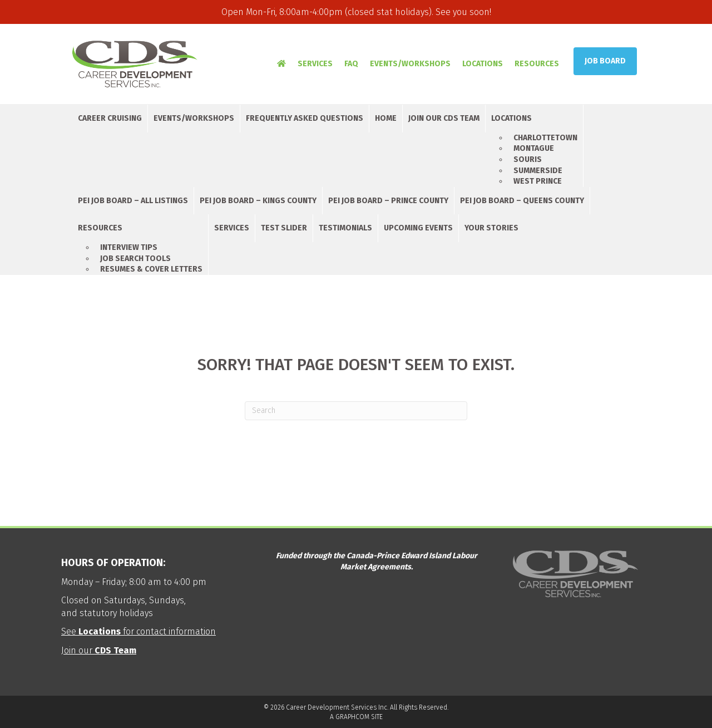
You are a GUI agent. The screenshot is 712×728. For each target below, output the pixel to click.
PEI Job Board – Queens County (522, 201)
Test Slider (284, 228)
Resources (537, 64)
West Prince (538, 181)
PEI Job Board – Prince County (388, 201)
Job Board (605, 61)
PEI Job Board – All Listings (133, 201)
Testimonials (345, 228)
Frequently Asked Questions (305, 118)
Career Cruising (110, 118)
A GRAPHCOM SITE (356, 717)
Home (386, 118)
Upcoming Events (418, 228)
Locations (483, 64)
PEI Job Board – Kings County (258, 201)
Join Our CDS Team (444, 118)
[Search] (356, 411)
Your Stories (491, 228)
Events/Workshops (410, 64)
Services (315, 64)
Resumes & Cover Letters (151, 269)
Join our (99, 650)
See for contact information (139, 631)
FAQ (351, 64)
